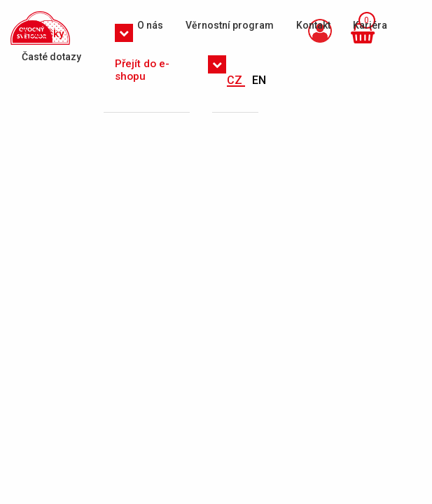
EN (259, 80)
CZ (236, 80)
